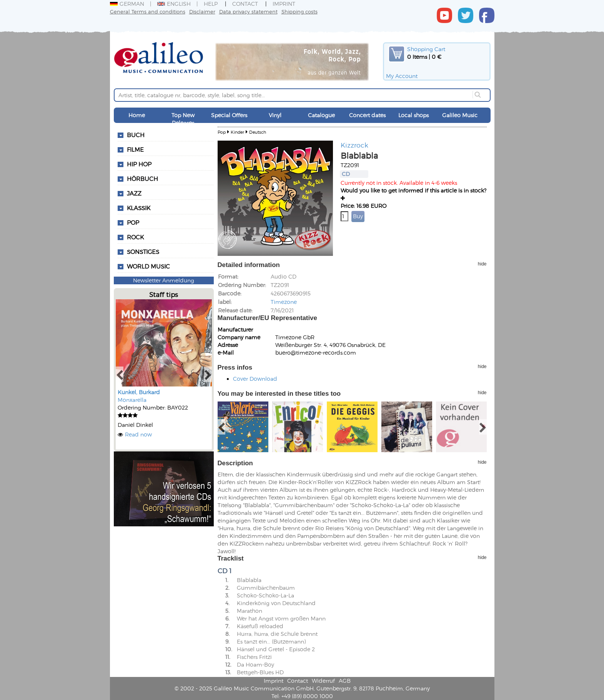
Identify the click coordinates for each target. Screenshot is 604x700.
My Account (402, 76)
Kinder (237, 132)
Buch (136, 135)
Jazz (134, 193)
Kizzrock (354, 145)
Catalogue (321, 115)
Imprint (284, 4)
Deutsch (258, 132)
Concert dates (367, 115)
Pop (133, 222)
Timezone (284, 302)
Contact (245, 4)
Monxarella (132, 400)
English (174, 4)
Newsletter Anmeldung (164, 280)
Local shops (413, 115)
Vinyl (275, 115)
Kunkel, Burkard (139, 392)
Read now (138, 434)
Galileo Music (460, 115)
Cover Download (255, 379)
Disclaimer (202, 11)
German (127, 4)
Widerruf (323, 681)
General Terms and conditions (148, 11)
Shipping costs (300, 11)
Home (137, 115)
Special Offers (229, 115)
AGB (345, 681)
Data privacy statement (248, 11)
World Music (148, 266)
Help (211, 4)
